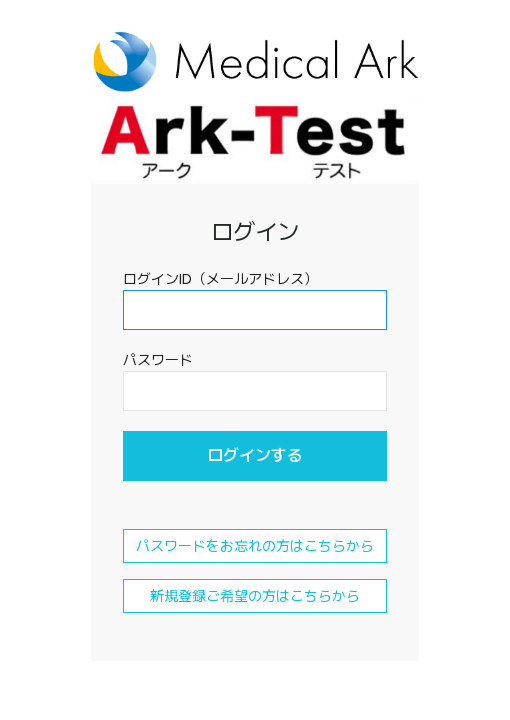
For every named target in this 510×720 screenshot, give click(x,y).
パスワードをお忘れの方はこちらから (255, 546)
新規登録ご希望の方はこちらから (255, 596)
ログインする (255, 455)
